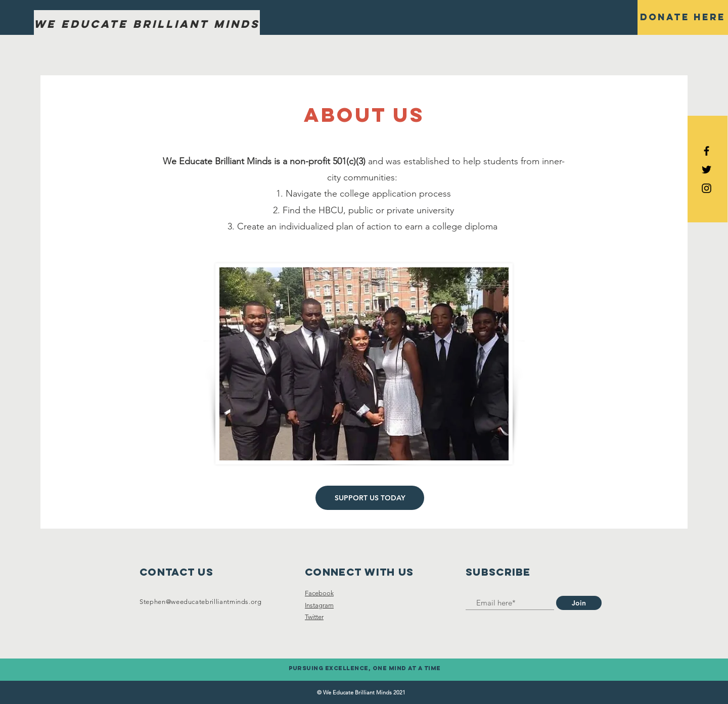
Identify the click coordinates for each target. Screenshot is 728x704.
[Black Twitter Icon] (707, 170)
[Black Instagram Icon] (707, 188)
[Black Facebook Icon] (707, 151)
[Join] (579, 603)
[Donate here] (683, 17)
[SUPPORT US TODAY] (370, 498)
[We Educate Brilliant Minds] (147, 25)
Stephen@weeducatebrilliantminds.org (201, 602)
